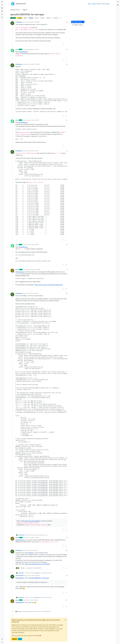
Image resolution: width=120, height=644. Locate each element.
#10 (67, 550)
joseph (17, 270)
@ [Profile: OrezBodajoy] (23, 52)
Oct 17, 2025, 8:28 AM (34, 576)
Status (94, 4)
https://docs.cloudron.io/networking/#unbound (49, 285)
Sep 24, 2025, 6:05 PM (33, 151)
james (17, 49)
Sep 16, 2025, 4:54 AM (33, 22)
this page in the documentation (31, 521)
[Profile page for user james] (12, 50)
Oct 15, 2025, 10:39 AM (33, 538)
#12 (67, 600)
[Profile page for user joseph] (12, 271)
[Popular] (2, 11)
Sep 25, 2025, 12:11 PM (33, 270)
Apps (89, 4)
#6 (67, 245)
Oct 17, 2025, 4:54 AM (32, 550)
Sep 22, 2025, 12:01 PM (33, 120)
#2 (67, 49)
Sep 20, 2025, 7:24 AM (33, 64)
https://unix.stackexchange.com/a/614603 (37, 564)
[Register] (118, 5)
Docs (103, 4)
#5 (67, 151)
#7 (67, 270)
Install (107, 4)
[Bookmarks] (2, 14)
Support (19, 18)
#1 (67, 22)
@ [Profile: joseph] (31, 553)
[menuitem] (118, 2)
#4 (67, 120)
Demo (99, 4)
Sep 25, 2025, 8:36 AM (33, 245)
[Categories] (2, 2)
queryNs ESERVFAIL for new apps (39, 578)
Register (15, 639)
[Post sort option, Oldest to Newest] (78, 25)
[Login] (118, 2)
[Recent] (2, 5)
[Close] (65, 620)
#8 (67, 293)
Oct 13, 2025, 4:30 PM (32, 293)
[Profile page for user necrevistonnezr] (12, 577)
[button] (2, 639)
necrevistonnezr (20, 576)
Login (20, 639)
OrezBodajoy (19, 22)
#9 (67, 538)
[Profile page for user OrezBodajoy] (12, 23)
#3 (67, 64)
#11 (67, 576)
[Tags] (2, 8)
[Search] (2, 17)
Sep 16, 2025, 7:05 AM (33, 49)
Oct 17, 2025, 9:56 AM (33, 600)
